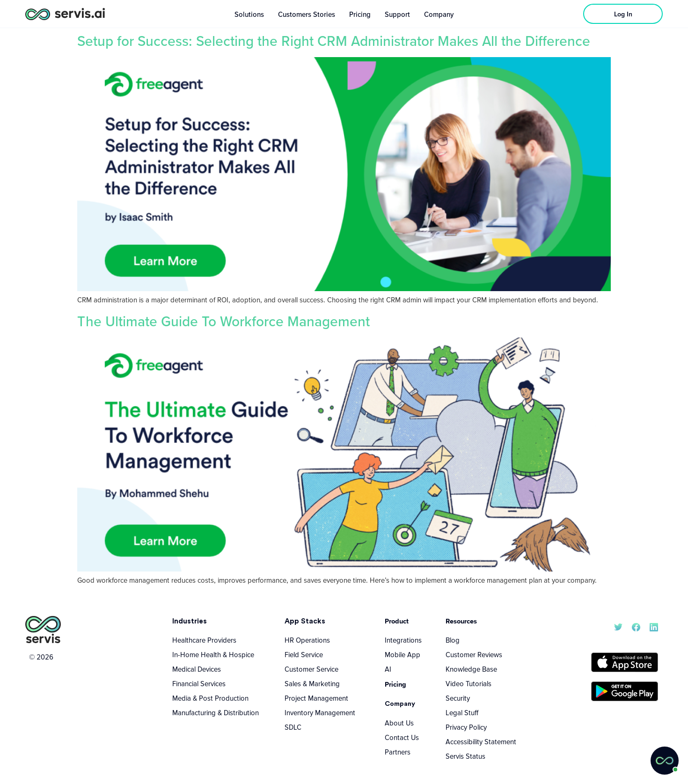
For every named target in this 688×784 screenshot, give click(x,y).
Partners (398, 752)
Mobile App (403, 654)
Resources (461, 621)
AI (388, 669)
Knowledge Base (471, 669)
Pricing (395, 684)
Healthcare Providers (204, 640)
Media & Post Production (210, 698)
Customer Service (311, 669)
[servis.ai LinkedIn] (654, 626)
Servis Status (465, 756)
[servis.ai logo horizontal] (65, 14)
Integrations (403, 640)
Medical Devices (197, 669)
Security (458, 698)
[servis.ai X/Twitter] (618, 626)
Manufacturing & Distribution (216, 712)
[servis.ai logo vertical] (43, 630)
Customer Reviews (474, 654)
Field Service (304, 654)
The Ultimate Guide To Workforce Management (223, 321)
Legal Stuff (462, 712)
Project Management (316, 698)
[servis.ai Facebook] (636, 626)
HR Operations (307, 640)
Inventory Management (320, 712)
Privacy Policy (466, 727)
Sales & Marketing (312, 683)
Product (397, 621)
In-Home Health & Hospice (213, 654)
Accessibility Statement (481, 741)
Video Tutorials (468, 683)
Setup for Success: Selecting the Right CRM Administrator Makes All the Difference (334, 40)
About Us (399, 723)
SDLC (293, 727)
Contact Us (402, 737)
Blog (453, 640)
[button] (665, 761)
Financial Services (199, 683)
